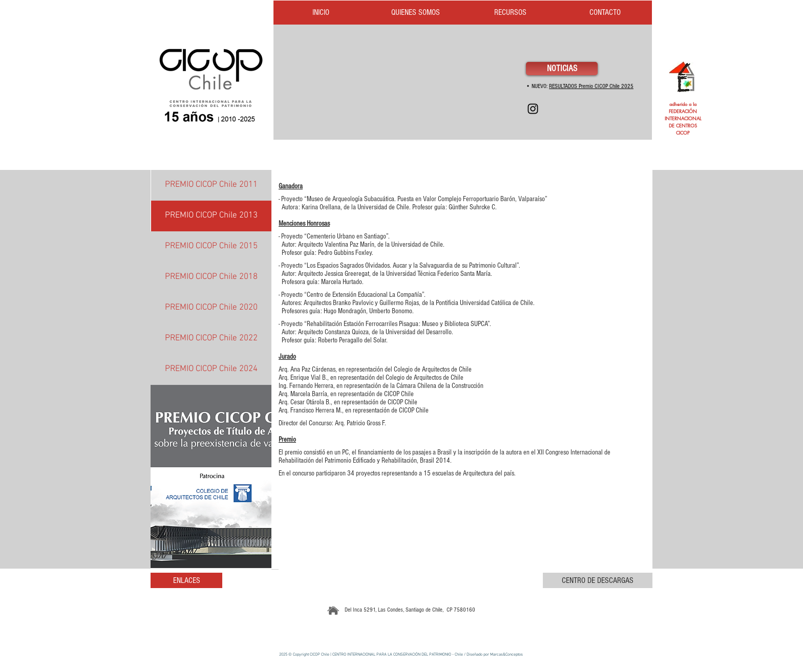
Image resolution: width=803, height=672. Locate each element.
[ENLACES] (186, 580)
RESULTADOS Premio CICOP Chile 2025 (591, 86)
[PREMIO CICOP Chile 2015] (211, 247)
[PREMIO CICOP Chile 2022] (211, 339)
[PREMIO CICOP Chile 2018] (211, 277)
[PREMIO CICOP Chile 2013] (211, 216)
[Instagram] (533, 109)
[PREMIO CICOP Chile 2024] (211, 370)
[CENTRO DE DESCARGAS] (598, 580)
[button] (211, 476)
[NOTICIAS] (562, 69)
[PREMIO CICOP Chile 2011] (211, 185)
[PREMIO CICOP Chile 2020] (211, 308)
